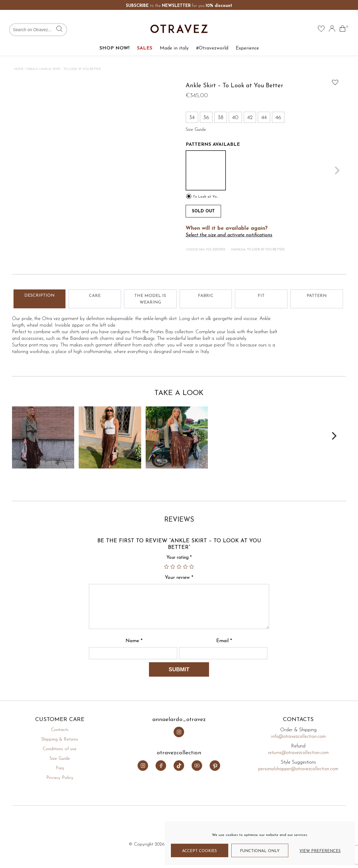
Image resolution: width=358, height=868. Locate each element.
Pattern (317, 296)
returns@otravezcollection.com (298, 753)
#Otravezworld (212, 48)
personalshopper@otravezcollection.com (298, 769)
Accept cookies (199, 851)
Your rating (179, 558)
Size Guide (60, 759)
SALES (145, 48)
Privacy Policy (60, 778)
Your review (179, 578)
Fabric (206, 296)
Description (39, 296)
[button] (334, 81)
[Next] (333, 436)
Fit (261, 296)
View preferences (320, 851)
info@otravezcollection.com (298, 737)
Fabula (32, 69)
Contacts (60, 730)
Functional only (260, 851)
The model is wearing (150, 299)
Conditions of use (60, 749)
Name (134, 641)
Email (224, 641)
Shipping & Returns (60, 739)
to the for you (179, 6)
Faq (60, 768)
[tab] (39, 299)
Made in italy (174, 48)
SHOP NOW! (114, 48)
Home (19, 69)
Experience (247, 48)
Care (95, 296)
